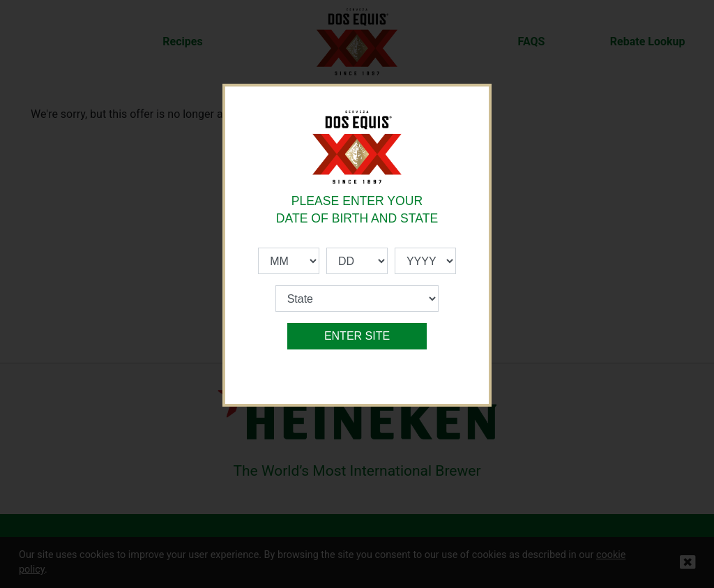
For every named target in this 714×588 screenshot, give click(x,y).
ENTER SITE (357, 336)
